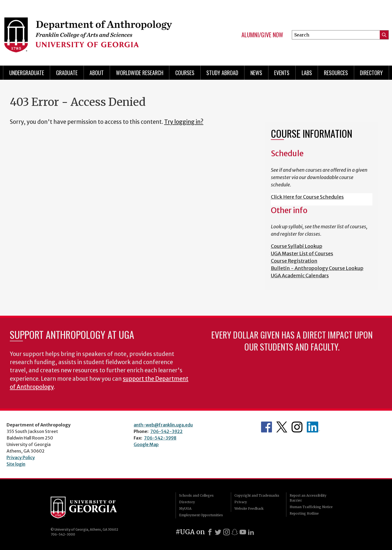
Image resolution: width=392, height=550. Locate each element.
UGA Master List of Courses (302, 254)
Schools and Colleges (196, 495)
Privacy (241, 502)
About (97, 73)
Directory (371, 73)
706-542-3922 (166, 431)
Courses (185, 73)
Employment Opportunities (201, 515)
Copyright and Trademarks (257, 495)
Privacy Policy (21, 457)
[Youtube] (243, 532)
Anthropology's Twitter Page (282, 427)
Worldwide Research (140, 73)
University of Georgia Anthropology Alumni (313, 427)
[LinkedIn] (251, 532)
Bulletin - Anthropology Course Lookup (317, 268)
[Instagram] (226, 532)
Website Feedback (249, 508)
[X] (218, 532)
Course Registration (294, 261)
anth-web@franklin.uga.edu (163, 425)
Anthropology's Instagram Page (297, 427)
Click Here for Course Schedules (307, 197)
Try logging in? (184, 122)
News (256, 73)
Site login (16, 464)
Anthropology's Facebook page (267, 427)
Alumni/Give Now (262, 35)
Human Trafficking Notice (311, 507)
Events (282, 73)
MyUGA (185, 508)
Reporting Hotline (304, 513)
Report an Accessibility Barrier (308, 498)
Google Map (146, 444)
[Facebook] (210, 532)
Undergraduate (27, 73)
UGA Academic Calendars (300, 276)
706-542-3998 (160, 438)
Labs (307, 73)
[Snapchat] (235, 532)
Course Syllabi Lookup (297, 246)
